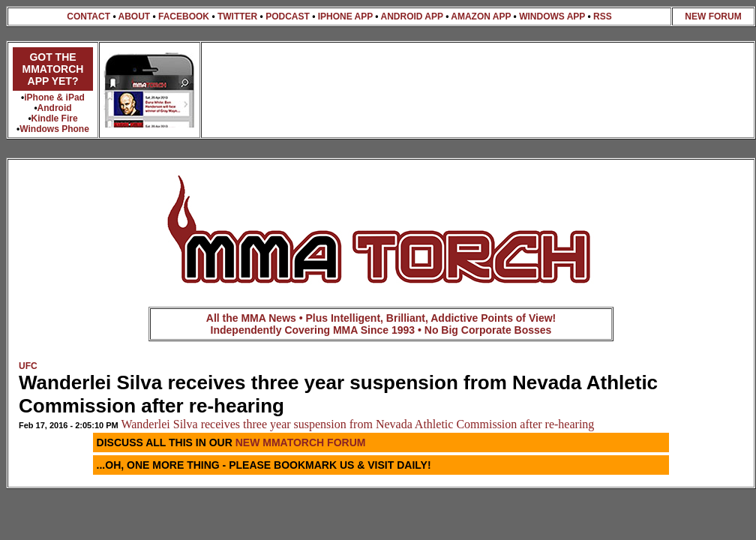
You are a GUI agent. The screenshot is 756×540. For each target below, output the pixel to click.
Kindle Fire (55, 118)
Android (55, 108)
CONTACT (88, 16)
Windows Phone (54, 129)
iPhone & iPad (54, 97)
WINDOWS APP (552, 16)
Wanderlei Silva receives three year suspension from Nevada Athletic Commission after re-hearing (357, 424)
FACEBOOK (184, 16)
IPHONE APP (345, 16)
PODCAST (288, 16)
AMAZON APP (481, 16)
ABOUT (134, 16)
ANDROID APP (411, 16)
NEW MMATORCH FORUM (301, 442)
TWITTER (237, 16)
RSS (603, 16)
